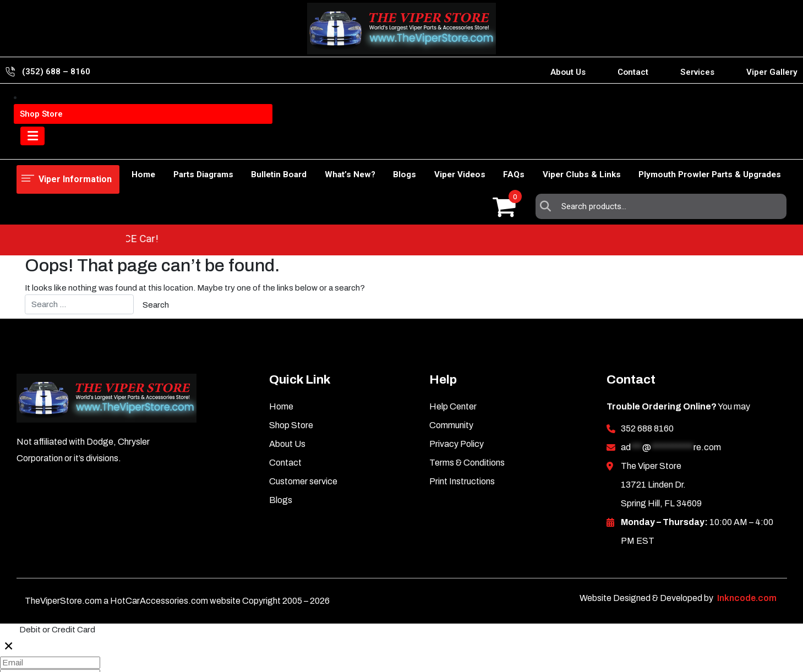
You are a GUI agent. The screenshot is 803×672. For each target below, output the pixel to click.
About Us (568, 72)
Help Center (453, 343)
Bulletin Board (244, 146)
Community (451, 362)
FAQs (502, 146)
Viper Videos (442, 146)
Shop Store (86, 146)
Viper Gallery (772, 72)
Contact (633, 72)
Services (697, 72)
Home (28, 146)
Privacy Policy (457, 381)
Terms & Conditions (467, 399)
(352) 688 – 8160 (56, 72)
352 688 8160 (647, 365)
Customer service (303, 418)
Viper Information (72, 105)
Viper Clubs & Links (576, 146)
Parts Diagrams (163, 146)
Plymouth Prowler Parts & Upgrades (710, 146)
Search (548, 106)
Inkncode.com (747, 535)
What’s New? (321, 146)
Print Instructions (462, 418)
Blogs (381, 146)
